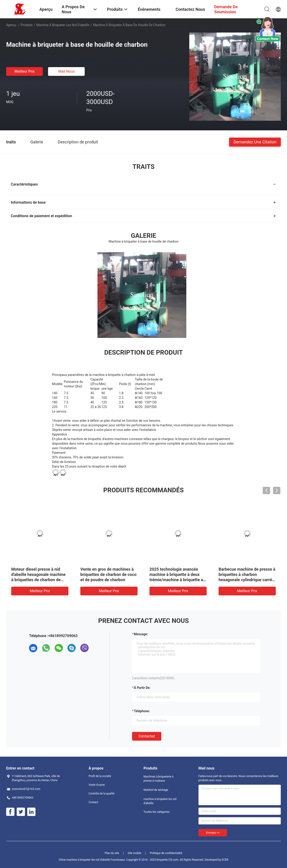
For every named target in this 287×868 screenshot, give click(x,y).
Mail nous (66, 71)
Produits (27, 25)
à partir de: (142, 688)
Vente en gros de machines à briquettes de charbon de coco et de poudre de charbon (108, 574)
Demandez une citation (255, 142)
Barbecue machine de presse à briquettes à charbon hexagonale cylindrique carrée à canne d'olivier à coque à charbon (247, 580)
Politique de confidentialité (166, 853)
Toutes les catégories (157, 812)
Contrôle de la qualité (102, 794)
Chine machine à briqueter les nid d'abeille (84, 860)
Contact (93, 802)
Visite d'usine (97, 785)
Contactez (147, 736)
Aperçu (11, 25)
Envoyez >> (213, 833)
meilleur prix (24, 71)
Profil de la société (100, 776)
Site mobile (135, 853)
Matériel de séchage (156, 790)
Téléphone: (142, 711)
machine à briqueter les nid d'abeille (63, 25)
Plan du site (112, 853)
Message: (141, 634)
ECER (225, 860)
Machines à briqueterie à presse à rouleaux (158, 779)
